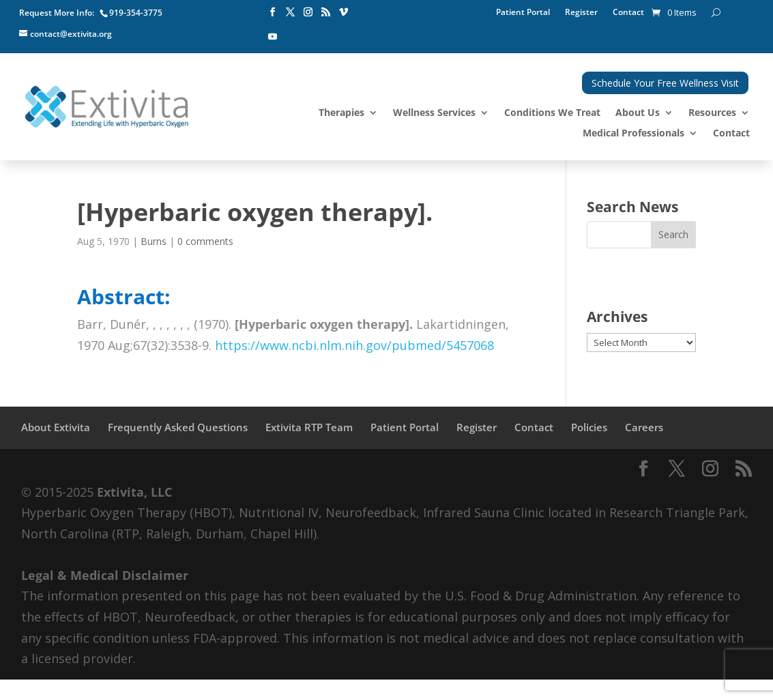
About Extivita (56, 427)
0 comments (205, 241)
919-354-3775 (136, 13)
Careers (644, 427)
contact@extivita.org (71, 34)
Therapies (341, 113)
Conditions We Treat (552, 113)
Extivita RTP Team (309, 427)
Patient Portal (523, 13)
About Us (638, 113)
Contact (628, 13)
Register (581, 13)
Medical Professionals (633, 134)
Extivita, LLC (134, 492)
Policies (589, 427)
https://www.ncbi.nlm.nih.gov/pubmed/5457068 (354, 345)
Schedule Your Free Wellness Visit (665, 83)
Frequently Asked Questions (178, 427)
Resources (712, 113)
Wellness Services (434, 113)
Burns (154, 241)
